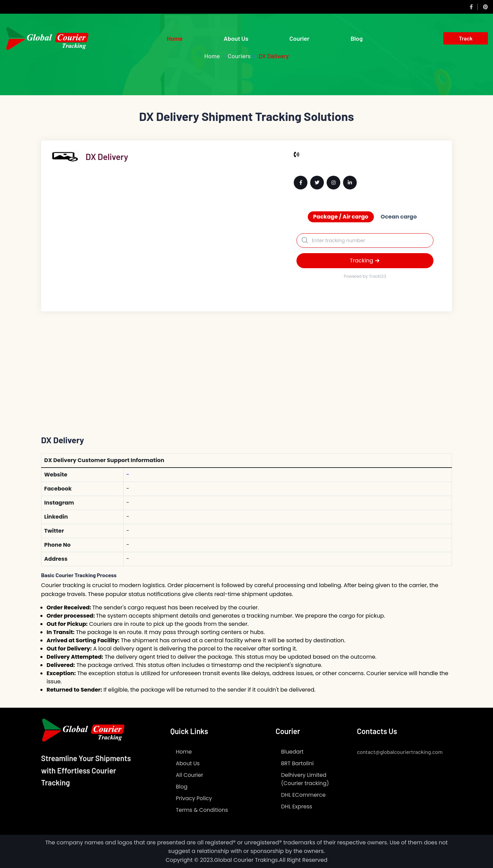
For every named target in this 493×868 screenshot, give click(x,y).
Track (466, 38)
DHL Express (297, 807)
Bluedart (293, 752)
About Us (236, 38)
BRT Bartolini (298, 763)
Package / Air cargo (341, 217)
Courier (299, 38)
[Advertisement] (246, 363)
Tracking (365, 261)
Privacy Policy (194, 798)
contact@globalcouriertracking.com (400, 752)
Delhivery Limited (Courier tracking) (306, 779)
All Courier (190, 775)
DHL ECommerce (304, 795)
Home (175, 38)
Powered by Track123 (365, 276)
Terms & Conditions (203, 810)
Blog (357, 38)
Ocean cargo (399, 217)
